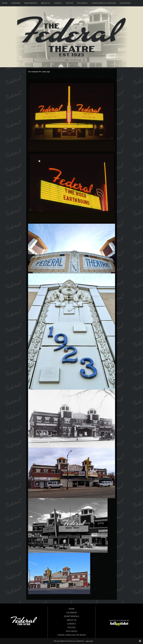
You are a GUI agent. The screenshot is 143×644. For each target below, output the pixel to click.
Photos (70, 3)
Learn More (89, 641)
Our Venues (125, 3)
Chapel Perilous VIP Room (104, 3)
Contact (58, 3)
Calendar (16, 3)
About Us (45, 3)
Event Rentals (31, 3)
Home (5, 3)
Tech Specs (82, 3)
